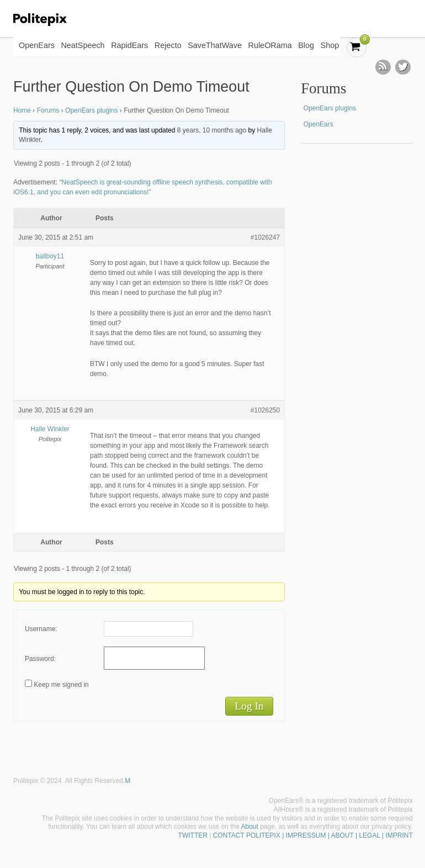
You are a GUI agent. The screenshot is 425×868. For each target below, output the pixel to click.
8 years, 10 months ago (212, 130)
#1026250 (265, 410)
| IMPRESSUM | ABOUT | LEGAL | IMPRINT (347, 835)
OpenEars (37, 45)
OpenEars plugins (91, 110)
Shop (330, 45)
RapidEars (129, 45)
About (250, 827)
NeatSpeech (83, 45)
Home (22, 110)
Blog (306, 45)
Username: (41, 629)
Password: (40, 659)
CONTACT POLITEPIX (247, 835)
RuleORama (270, 45)
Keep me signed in (61, 685)
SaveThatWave (215, 45)
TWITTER (193, 835)
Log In (249, 706)
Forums (48, 110)
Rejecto (168, 45)
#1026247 (265, 237)
